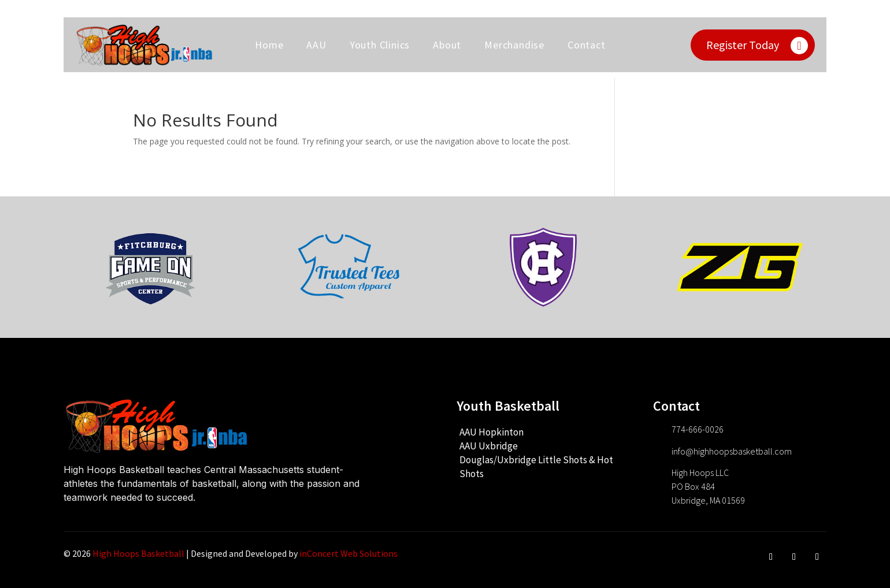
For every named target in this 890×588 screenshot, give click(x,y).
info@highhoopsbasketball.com (732, 451)
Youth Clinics (380, 45)
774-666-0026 (698, 429)
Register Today (743, 45)
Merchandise (514, 45)
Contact (587, 45)
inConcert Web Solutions (348, 553)
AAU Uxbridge (489, 446)
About (447, 45)
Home (269, 45)
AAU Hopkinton (492, 432)
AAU (316, 45)
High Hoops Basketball (138, 553)
